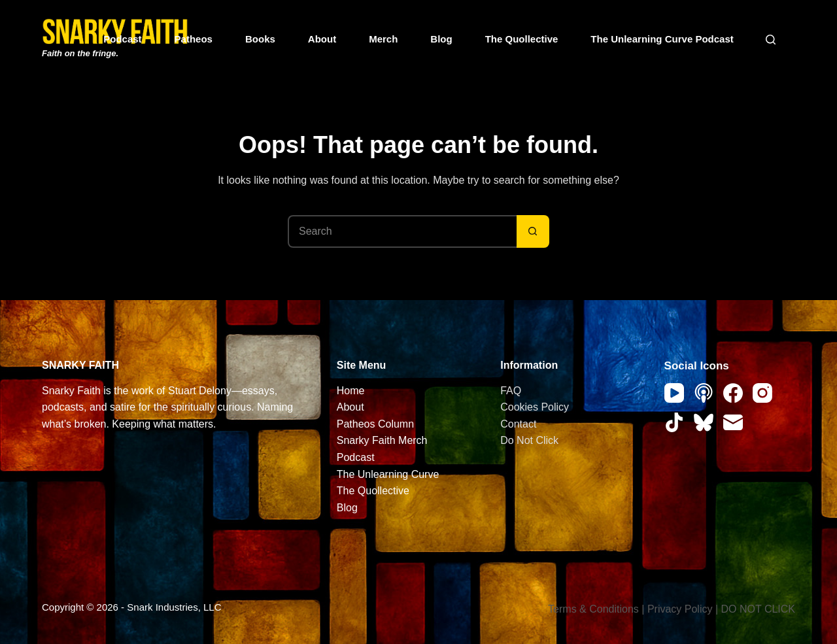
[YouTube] (674, 393)
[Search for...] (402, 231)
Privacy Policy (680, 609)
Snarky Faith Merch (382, 440)
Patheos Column (375, 424)
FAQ (511, 391)
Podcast (122, 39)
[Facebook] (733, 393)
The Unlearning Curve (388, 474)
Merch (383, 39)
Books (260, 39)
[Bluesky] (704, 422)
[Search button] (533, 231)
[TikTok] (674, 422)
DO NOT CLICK (759, 609)
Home (351, 391)
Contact (518, 424)
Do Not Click (529, 440)
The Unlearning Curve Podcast (662, 39)
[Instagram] (762, 393)
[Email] (733, 422)
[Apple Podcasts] (704, 393)
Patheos (194, 39)
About (322, 39)
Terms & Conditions (593, 609)
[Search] (771, 40)
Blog (441, 39)
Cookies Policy (535, 407)
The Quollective (522, 39)
